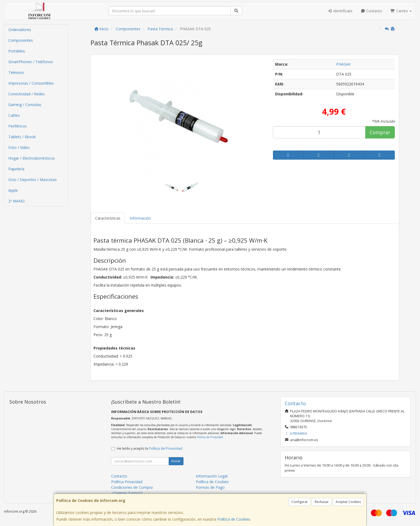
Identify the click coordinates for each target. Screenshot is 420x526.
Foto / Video (19, 147)
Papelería (16, 169)
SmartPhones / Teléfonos (31, 62)
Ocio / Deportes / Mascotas (33, 180)
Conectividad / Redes (27, 94)
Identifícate (340, 11)
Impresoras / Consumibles (31, 83)
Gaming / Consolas (25, 105)
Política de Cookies (234, 519)
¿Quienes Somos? (127, 493)
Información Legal (212, 476)
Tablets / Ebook (22, 137)
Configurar (300, 502)
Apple (13, 190)
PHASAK (343, 64)
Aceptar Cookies (348, 502)
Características (108, 218)
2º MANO (16, 201)
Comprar (380, 132)
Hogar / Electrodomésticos (32, 158)
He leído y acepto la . (150, 448)
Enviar (176, 461)
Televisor (16, 72)
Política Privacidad (127, 482)
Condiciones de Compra (132, 487)
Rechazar (322, 502)
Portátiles (17, 51)
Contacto (372, 11)
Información (140, 218)
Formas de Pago (210, 487)
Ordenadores (20, 30)
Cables (14, 115)
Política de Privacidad (210, 437)
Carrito (401, 11)
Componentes (21, 40)
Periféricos (18, 126)
